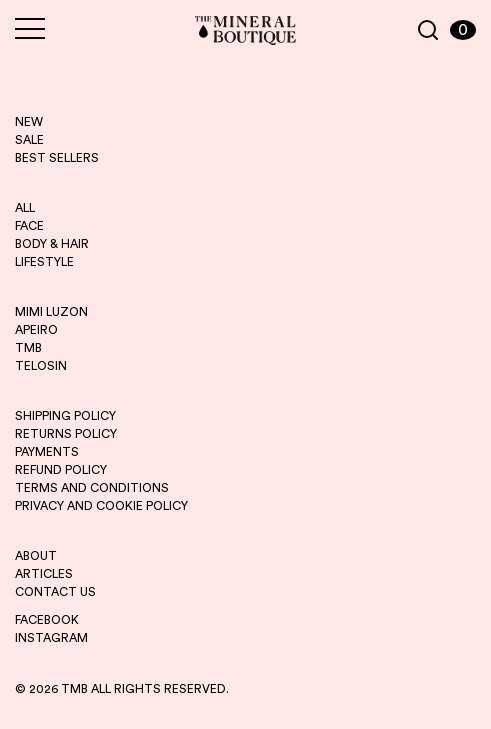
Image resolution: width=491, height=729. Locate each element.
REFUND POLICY (61, 470)
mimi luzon (51, 312)
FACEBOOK (47, 620)
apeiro (36, 330)
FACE (29, 226)
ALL (25, 208)
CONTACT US (55, 592)
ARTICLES (44, 574)
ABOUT (36, 556)
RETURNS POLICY (66, 434)
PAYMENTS (47, 452)
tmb (28, 348)
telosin (41, 366)
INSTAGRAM (51, 638)
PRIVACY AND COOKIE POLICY (101, 506)
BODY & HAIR (52, 244)
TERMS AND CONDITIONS (92, 488)
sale (29, 140)
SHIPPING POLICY (65, 416)
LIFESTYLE (44, 262)
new (29, 122)
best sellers (57, 158)
